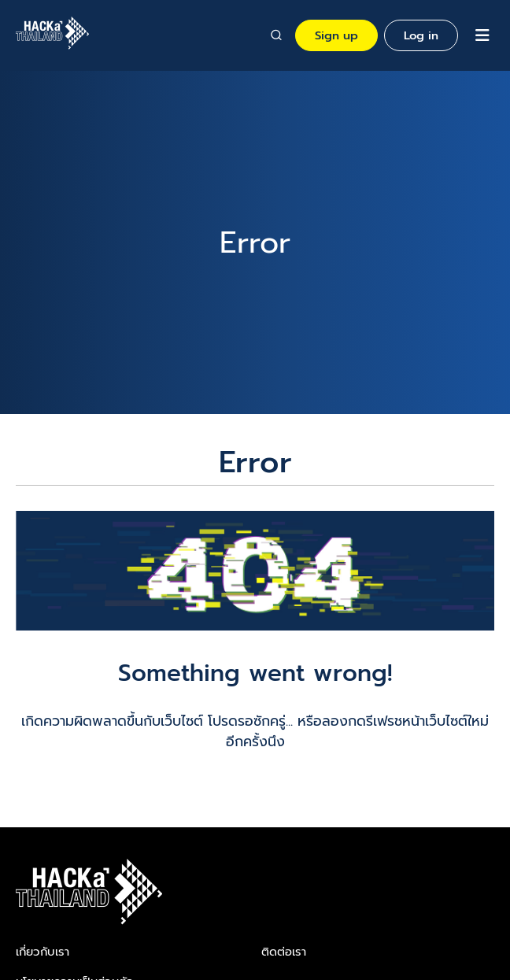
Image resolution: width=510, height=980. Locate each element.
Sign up (336, 35)
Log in (421, 35)
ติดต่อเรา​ (284, 952)
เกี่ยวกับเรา (42, 952)
